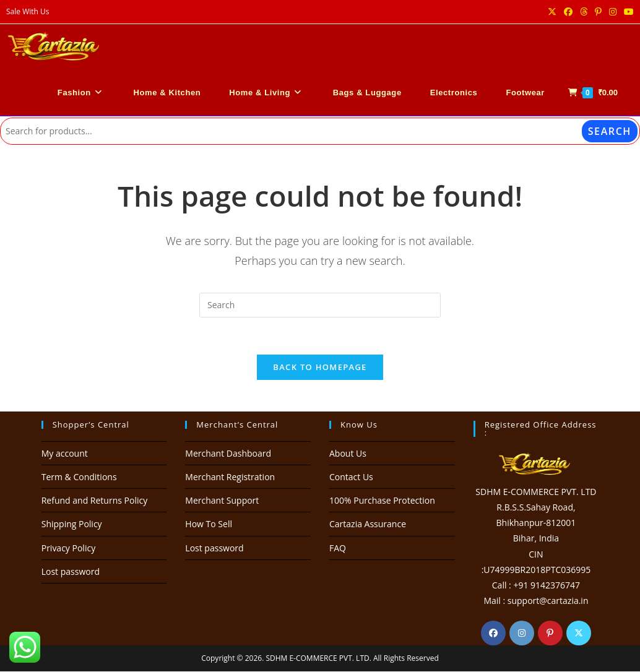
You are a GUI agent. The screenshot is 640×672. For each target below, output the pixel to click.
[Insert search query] (320, 305)
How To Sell (209, 524)
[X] (579, 634)
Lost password (71, 572)
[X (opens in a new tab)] (552, 12)
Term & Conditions (79, 477)
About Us (348, 454)
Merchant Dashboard (228, 454)
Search (610, 131)
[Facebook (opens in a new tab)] (568, 12)
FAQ (338, 549)
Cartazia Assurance (368, 524)
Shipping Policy (72, 524)
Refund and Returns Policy (94, 501)
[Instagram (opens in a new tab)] (613, 12)
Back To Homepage (320, 368)
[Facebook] (493, 634)
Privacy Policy (68, 549)
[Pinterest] (550, 634)
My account (65, 454)
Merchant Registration (230, 477)
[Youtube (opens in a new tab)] (627, 12)
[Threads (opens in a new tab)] (584, 12)
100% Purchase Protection (382, 501)
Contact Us (351, 477)
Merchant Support (222, 501)
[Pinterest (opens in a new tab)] (598, 12)
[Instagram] (522, 634)
